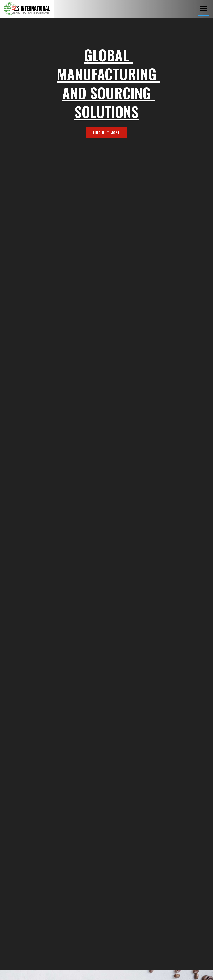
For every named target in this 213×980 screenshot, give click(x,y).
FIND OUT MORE (106, 133)
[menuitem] (203, 9)
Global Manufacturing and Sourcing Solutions (108, 83)
